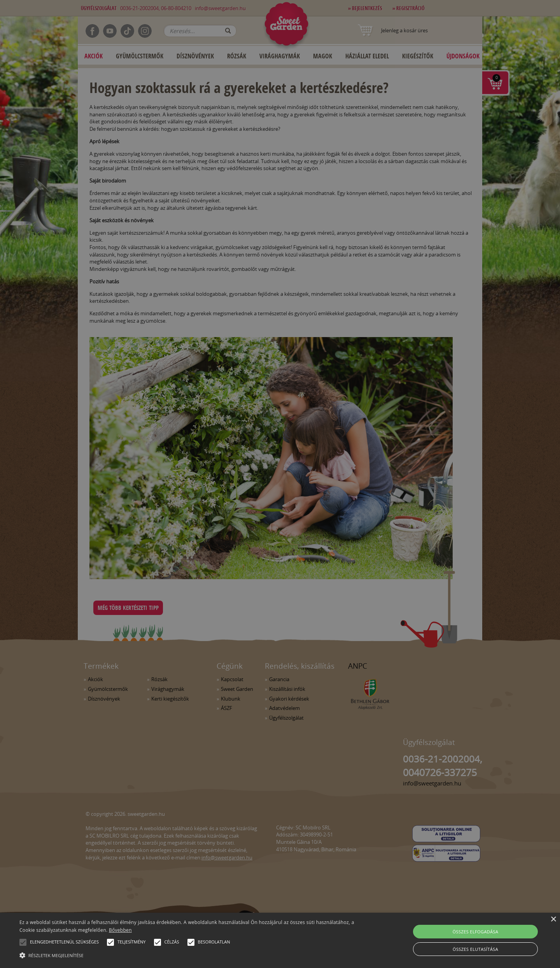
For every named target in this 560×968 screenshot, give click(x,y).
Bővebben (120, 930)
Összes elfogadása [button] (476, 932)
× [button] (553, 920)
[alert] (280, 484)
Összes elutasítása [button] (475, 949)
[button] (23, 942)
